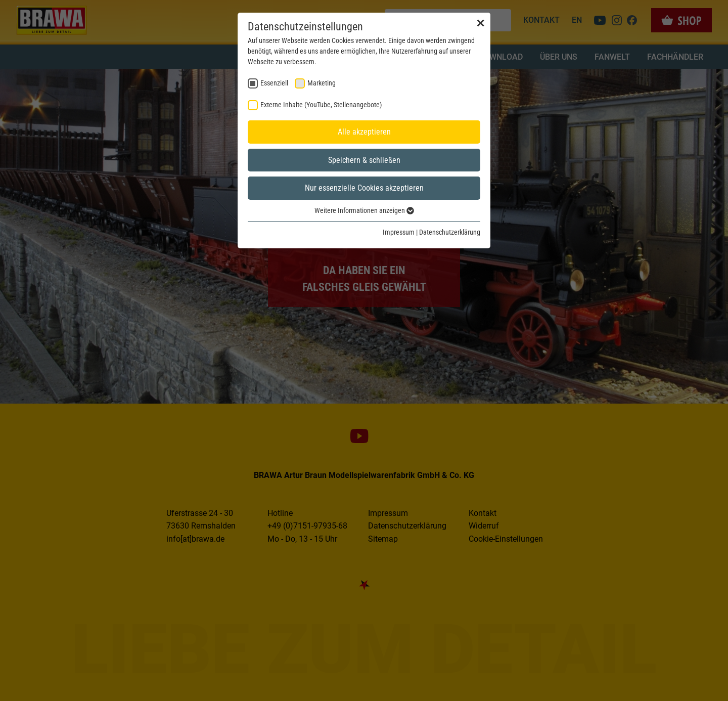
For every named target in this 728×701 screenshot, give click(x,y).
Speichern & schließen (364, 160)
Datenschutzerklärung (450, 232)
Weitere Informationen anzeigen (364, 210)
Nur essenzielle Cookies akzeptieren (364, 188)
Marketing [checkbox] (322, 83)
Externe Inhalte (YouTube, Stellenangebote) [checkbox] (321, 105)
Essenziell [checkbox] (274, 83)
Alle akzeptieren (364, 132)
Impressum (399, 232)
